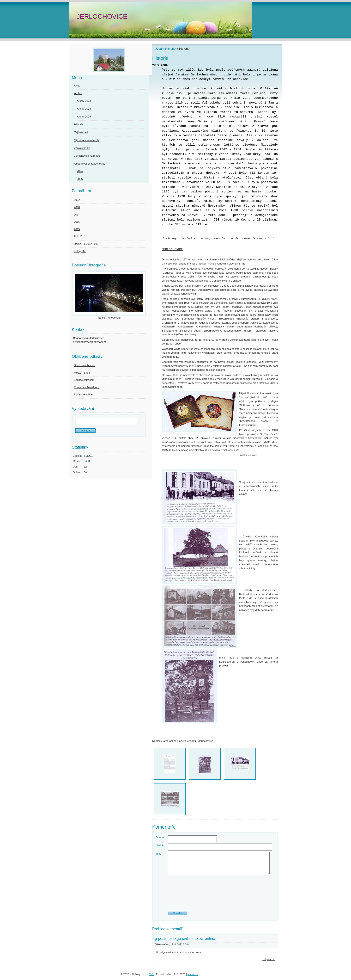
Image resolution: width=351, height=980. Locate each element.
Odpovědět (269, 959)
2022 (77, 200)
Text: (159, 854)
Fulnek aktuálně (83, 394)
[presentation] (215, 894)
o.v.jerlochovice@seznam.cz (90, 342)
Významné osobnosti (86, 140)
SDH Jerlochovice (84, 365)
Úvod (158, 49)
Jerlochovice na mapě (87, 156)
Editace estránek (84, 380)
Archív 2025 (84, 117)
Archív (78, 93)
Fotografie (80, 251)
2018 (77, 207)
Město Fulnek (82, 373)
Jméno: (160, 837)
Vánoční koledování (109, 318)
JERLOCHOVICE (102, 16)
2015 (77, 229)
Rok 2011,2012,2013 (86, 244)
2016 (77, 222)
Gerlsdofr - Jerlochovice (199, 741)
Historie (170, 49)
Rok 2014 (80, 236)
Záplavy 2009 (82, 148)
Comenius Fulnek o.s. (87, 387)
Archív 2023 (84, 101)
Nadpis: (160, 845)
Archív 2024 (84, 109)
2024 (80, 171)
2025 (80, 179)
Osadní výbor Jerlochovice (90, 164)
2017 (77, 215)
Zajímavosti (81, 132)
